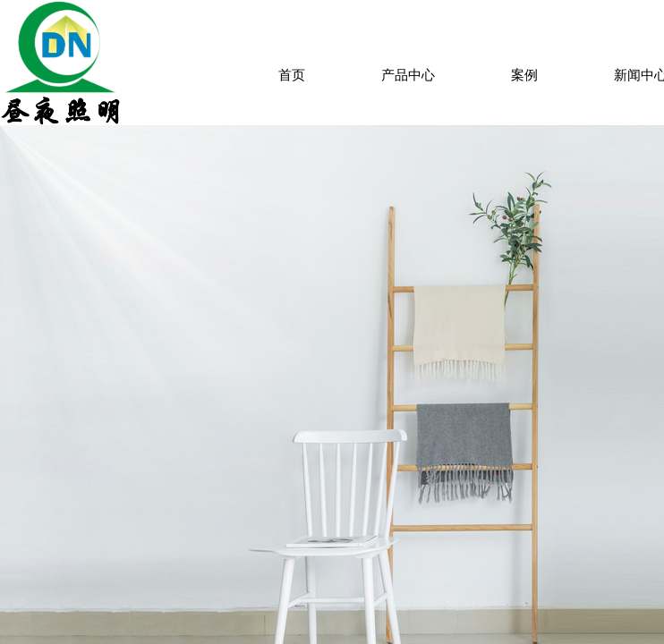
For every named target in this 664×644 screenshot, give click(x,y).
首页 (292, 75)
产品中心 (408, 75)
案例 (524, 75)
